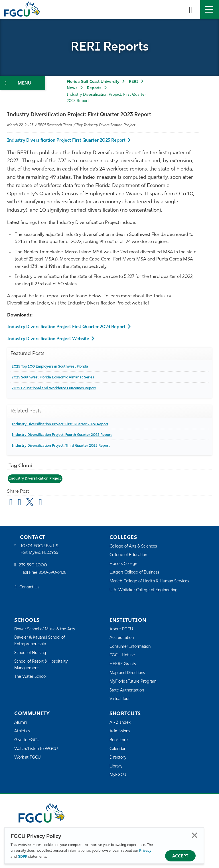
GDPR (23, 857)
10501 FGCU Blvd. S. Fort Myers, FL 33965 (41, 550)
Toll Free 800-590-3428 (46, 574)
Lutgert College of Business (136, 573)
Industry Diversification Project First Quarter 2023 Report (68, 141)
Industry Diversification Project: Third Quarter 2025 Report (62, 446)
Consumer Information (132, 647)
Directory (118, 758)
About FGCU (122, 629)
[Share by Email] (12, 503)
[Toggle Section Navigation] (23, 83)
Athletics (22, 732)
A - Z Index (120, 723)
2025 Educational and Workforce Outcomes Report (55, 388)
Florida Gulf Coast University (93, 82)
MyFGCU (118, 775)
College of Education (129, 555)
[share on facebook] (20, 503)
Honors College (124, 564)
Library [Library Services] (116, 767)
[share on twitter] (31, 502)
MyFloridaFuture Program (134, 682)
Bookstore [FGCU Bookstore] (119, 740)
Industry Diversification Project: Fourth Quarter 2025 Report (63, 435)
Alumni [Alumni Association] (21, 723)
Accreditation (122, 638)
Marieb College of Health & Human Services (151, 582)
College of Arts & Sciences (134, 547)
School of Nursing (31, 654)
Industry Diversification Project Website (50, 339)
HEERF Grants (123, 664)
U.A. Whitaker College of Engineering (145, 590)
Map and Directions (128, 673)
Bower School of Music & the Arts (46, 629)
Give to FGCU (28, 740)
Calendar (118, 749)
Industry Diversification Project (36, 479)
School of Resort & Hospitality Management (43, 665)
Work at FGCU (28, 758)
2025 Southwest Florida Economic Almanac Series (54, 377)
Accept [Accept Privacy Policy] (180, 856)
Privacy (145, 851)
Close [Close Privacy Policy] (195, 835)
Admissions (120, 732)
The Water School (31, 678)
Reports (94, 88)
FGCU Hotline (123, 656)
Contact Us (30, 588)
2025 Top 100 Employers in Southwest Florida (51, 367)
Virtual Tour (120, 699)
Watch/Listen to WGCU (37, 749)
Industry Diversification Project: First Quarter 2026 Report (61, 424)
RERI (133, 82)
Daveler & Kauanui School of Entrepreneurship (42, 641)
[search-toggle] (191, 9)
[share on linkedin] (42, 503)
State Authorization (128, 691)
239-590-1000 (33, 566)
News (72, 88)
